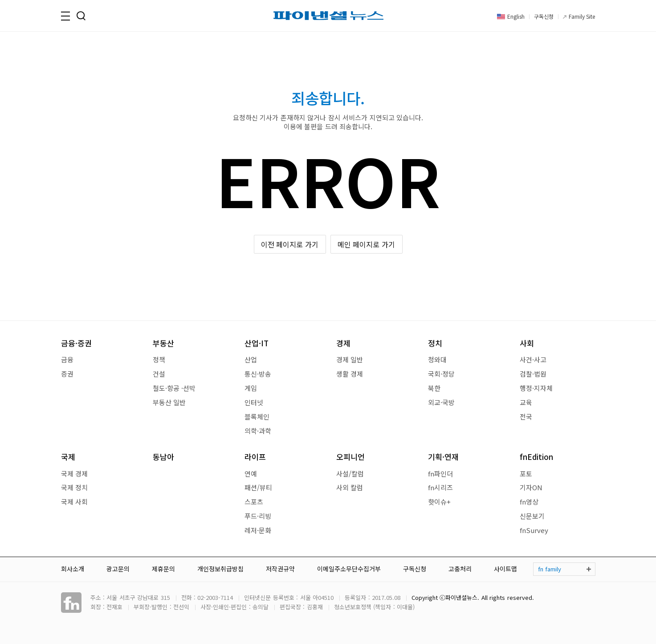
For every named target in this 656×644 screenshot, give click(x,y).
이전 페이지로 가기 (290, 244)
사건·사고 (533, 359)
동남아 (163, 457)
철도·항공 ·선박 (174, 388)
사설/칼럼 (350, 474)
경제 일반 (350, 359)
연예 (251, 474)
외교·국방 (441, 402)
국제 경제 (74, 474)
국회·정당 (441, 374)
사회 (527, 343)
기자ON (531, 487)
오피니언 (350, 457)
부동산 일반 (169, 402)
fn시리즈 (440, 487)
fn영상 (529, 502)
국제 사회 (74, 502)
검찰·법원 (533, 374)
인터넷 (254, 402)
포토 (526, 474)
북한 (434, 388)
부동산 (163, 343)
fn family (550, 569)
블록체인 (257, 416)
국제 (68, 457)
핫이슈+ (439, 502)
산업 (251, 359)
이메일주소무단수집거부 (349, 569)
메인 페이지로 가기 (366, 244)
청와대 (437, 359)
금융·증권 (76, 343)
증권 (67, 374)
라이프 (255, 457)
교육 (526, 402)
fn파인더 (440, 474)
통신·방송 (258, 374)
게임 (251, 388)
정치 (435, 343)
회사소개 (73, 569)
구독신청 (544, 16)
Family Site (582, 16)
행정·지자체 (536, 388)
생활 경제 (350, 374)
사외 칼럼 (350, 487)
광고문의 (118, 569)
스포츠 (254, 502)
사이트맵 (505, 569)
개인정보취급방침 (220, 569)
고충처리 (460, 569)
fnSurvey (534, 530)
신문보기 (532, 516)
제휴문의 (163, 569)
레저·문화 (258, 530)
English (516, 16)
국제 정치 (74, 487)
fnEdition (536, 457)
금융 (67, 359)
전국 (526, 416)
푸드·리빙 (258, 516)
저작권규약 (280, 569)
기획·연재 (443, 457)
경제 (343, 343)
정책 (159, 359)
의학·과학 (258, 431)
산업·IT (257, 343)
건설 (159, 374)
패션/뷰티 (258, 487)
